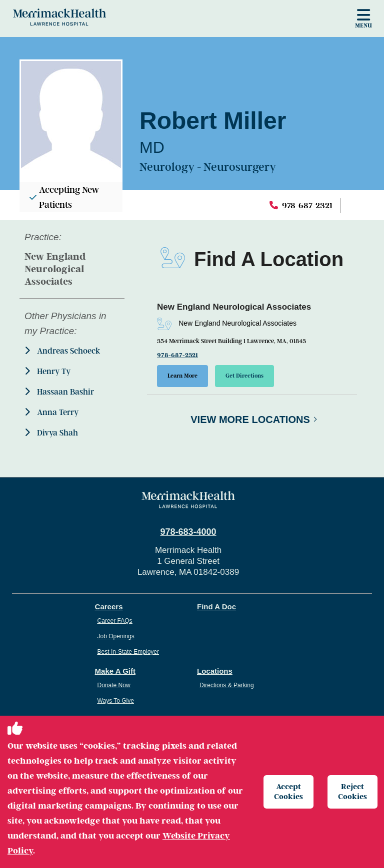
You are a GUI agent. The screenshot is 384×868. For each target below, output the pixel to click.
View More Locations (250, 420)
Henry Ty (47, 371)
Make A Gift (115, 671)
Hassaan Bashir (59, 392)
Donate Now (114, 685)
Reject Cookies (352, 791)
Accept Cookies (288, 791)
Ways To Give (116, 701)
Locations (215, 671)
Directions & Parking (227, 685)
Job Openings (116, 636)
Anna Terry (51, 412)
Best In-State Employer (128, 652)
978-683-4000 (188, 532)
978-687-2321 (307, 206)
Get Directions (244, 376)
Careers (109, 607)
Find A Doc (216, 607)
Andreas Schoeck (62, 351)
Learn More (182, 376)
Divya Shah (51, 433)
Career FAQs (115, 621)
